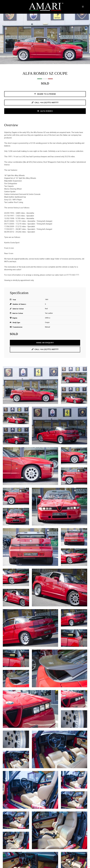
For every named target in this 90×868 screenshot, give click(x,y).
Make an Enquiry (45, 343)
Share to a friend (45, 94)
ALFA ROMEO (45, 111)
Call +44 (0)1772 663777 (45, 102)
